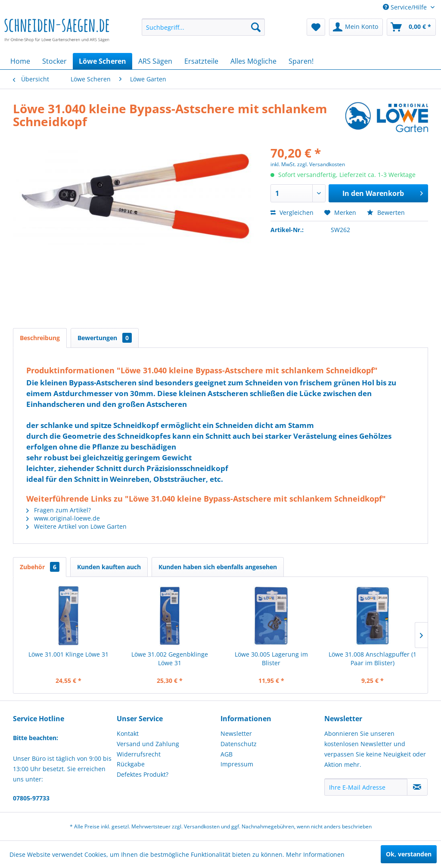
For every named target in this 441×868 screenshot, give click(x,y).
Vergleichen (292, 212)
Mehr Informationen (315, 854)
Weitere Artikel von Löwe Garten (76, 526)
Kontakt (128, 733)
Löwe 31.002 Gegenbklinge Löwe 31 (170, 659)
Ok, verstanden (409, 854)
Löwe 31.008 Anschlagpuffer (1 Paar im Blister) (373, 659)
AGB (227, 754)
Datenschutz (239, 744)
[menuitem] (203, 27)
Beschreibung (40, 338)
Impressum (237, 764)
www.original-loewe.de (63, 518)
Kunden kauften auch (109, 567)
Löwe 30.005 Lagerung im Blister (271, 659)
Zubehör (40, 567)
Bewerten (386, 212)
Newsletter (236, 733)
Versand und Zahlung (148, 744)
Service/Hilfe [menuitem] (406, 7)
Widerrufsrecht (139, 754)
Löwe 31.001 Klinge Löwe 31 (68, 654)
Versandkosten (202, 826)
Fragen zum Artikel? (59, 510)
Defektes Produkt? (143, 774)
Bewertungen (105, 338)
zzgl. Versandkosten (321, 164)
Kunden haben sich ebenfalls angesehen (218, 567)
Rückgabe (131, 764)
